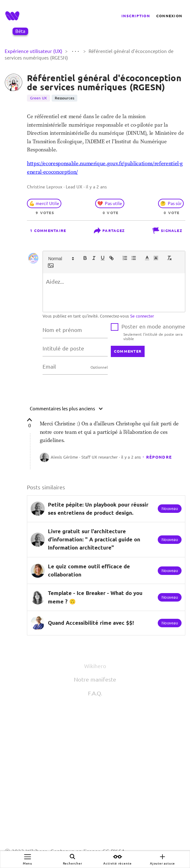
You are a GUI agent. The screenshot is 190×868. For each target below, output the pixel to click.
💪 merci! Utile (44, 203)
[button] (61, 258)
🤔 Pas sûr (171, 203)
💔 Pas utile (110, 203)
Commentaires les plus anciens (66, 409)
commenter (128, 351)
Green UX (39, 98)
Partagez (109, 230)
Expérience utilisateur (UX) (34, 51)
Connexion (169, 16)
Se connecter (142, 316)
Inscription (136, 16)
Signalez (167, 230)
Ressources (64, 98)
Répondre (159, 457)
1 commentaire (48, 230)
